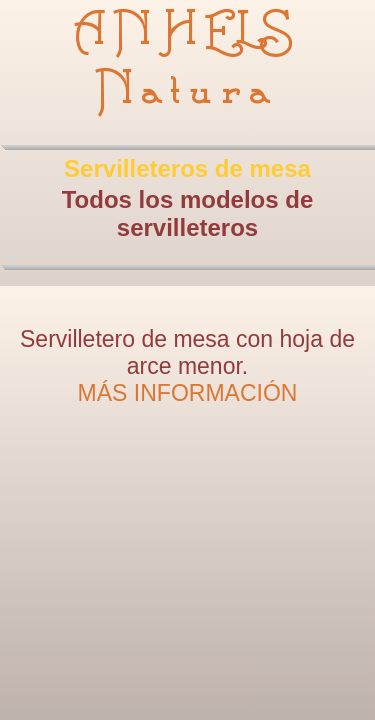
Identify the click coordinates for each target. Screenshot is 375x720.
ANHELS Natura (187, 61)
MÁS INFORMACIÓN (188, 393)
